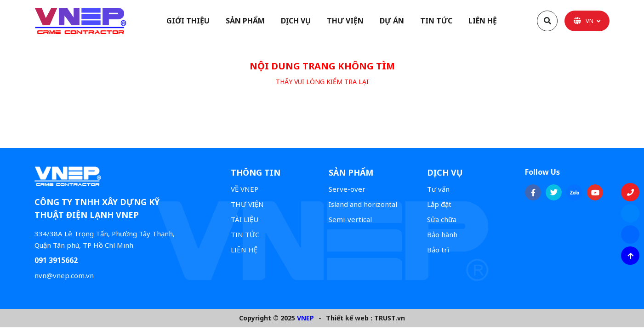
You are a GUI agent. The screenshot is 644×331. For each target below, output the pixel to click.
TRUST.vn (390, 318)
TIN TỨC (245, 234)
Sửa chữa (442, 219)
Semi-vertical (350, 219)
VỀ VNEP (245, 189)
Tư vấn (438, 189)
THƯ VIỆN (247, 204)
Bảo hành (442, 234)
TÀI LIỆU (245, 219)
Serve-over (347, 189)
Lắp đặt (439, 204)
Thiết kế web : (349, 318)
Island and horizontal (363, 204)
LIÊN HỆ (244, 250)
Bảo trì (438, 250)
